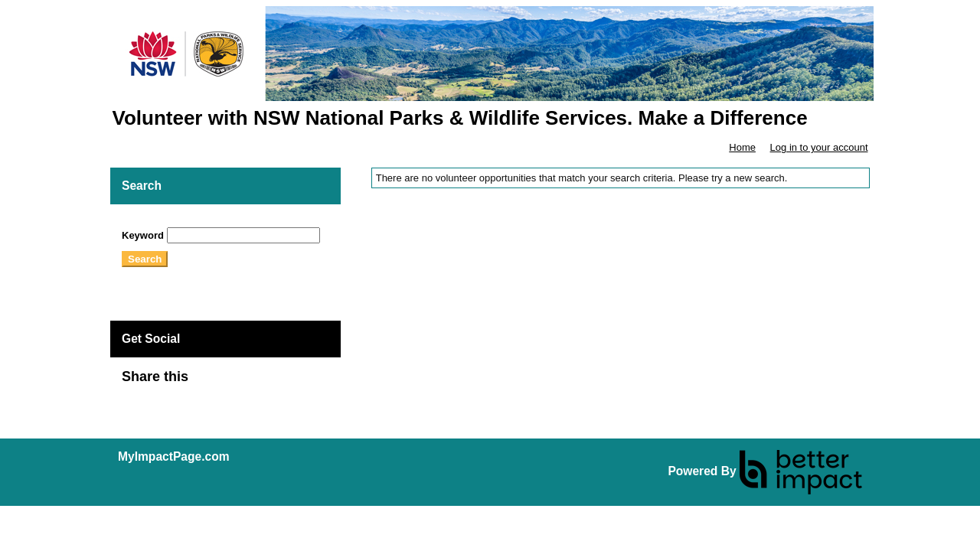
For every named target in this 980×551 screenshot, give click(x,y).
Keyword (143, 235)
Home (742, 147)
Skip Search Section (167, 222)
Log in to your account (819, 147)
